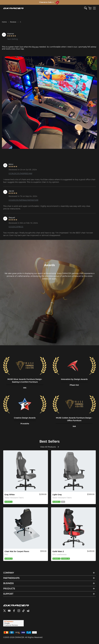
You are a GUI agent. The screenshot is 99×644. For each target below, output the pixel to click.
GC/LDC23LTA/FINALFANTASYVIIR (23, 200)
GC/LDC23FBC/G (16, 227)
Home (4, 22)
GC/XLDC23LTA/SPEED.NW (20, 173)
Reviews (13, 22)
